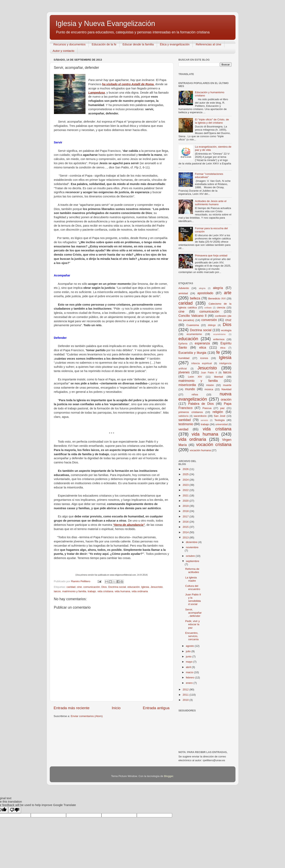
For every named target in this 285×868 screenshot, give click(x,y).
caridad (71, 587)
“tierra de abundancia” (129, 525)
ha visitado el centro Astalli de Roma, (128, 84)
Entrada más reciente (72, 708)
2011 (186, 695)
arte (228, 293)
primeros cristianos (191, 412)
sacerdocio (200, 416)
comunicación (92, 587)
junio (189, 656)
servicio (204, 420)
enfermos (219, 339)
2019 (186, 506)
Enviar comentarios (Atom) (87, 716)
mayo (190, 662)
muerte (227, 385)
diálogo (212, 325)
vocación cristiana (214, 444)
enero (190, 683)
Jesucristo (157, 587)
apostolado (205, 293)
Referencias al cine (209, 44)
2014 (186, 532)
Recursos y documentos (69, 44)
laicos (57, 591)
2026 (186, 469)
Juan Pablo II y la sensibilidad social (193, 599)
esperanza (202, 343)
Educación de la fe (104, 44)
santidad (185, 420)
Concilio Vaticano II (193, 316)
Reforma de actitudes (192, 570)
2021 (186, 495)
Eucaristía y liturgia (193, 353)
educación (134, 587)
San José (219, 416)
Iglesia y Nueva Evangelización (105, 23)
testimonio (186, 424)
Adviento (184, 288)
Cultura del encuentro (193, 587)
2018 (186, 511)
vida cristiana (105, 591)
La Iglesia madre (191, 579)
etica (203, 347)
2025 (186, 474)
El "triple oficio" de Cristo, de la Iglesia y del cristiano (212, 121)
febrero (191, 677)
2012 (186, 689)
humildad (184, 358)
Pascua (207, 408)
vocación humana (200, 450)
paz (222, 408)
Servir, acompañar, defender (193, 613)
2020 (186, 501)
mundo (190, 389)
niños (195, 394)
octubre (191, 556)
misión (210, 385)
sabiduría (184, 416)
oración (226, 399)
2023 (186, 485)
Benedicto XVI (217, 298)
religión (218, 412)
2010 (186, 700)
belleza (195, 298)
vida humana (122, 591)
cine (79, 587)
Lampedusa (97, 93)
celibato (208, 308)
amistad (183, 293)
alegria (202, 288)
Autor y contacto (64, 51)
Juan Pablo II (209, 373)
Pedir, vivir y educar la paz (192, 624)
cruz (228, 320)
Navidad (226, 389)
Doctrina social (117, 587)
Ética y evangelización (175, 44)
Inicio (116, 708)
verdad (184, 429)
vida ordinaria (140, 591)
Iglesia (145, 587)
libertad (218, 377)
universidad (221, 424)
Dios (104, 587)
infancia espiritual (202, 363)
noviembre (192, 547)
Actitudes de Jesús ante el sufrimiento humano (211, 203)
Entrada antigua (156, 708)
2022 (186, 490)
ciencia (221, 307)
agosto (190, 646)
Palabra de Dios (201, 404)
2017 (186, 516)
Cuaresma (193, 325)
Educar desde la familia (138, 44)
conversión (209, 320)
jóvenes (184, 372)
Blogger (169, 776)
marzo (190, 672)
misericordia (187, 385)
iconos (204, 358)
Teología (219, 420)
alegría (218, 288)
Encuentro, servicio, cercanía (192, 636)
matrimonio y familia (74, 591)
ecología (226, 330)
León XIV (195, 377)
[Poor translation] (15, 810)
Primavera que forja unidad (211, 255)
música (209, 389)
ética (223, 348)
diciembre (192, 542)
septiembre (193, 561)
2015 (186, 527)
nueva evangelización (205, 396)
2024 (186, 480)
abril (189, 667)
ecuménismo (219, 334)
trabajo (92, 591)
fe (218, 352)
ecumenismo (194, 334)
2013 (186, 537)
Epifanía (183, 344)
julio (189, 651)
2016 (186, 522)
